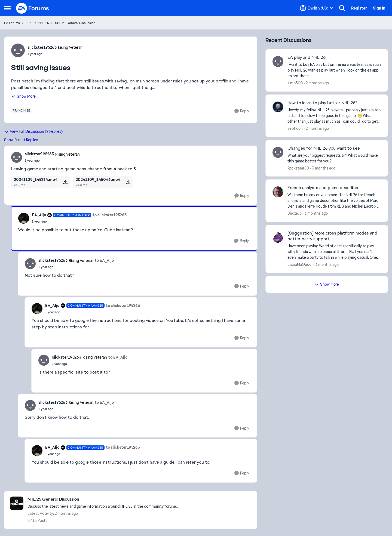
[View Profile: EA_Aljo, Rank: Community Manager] (24, 218)
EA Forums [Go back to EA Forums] (12, 23)
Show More (23, 96)
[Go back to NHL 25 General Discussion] (103, 499)
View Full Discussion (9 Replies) (33, 131)
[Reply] (242, 111)
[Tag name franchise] (21, 110)
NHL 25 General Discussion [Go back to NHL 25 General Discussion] (75, 23)
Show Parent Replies (21, 140)
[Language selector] (317, 8)
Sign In (379, 8)
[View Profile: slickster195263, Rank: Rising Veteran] (18, 50)
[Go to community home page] (33, 8)
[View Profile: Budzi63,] (278, 192)
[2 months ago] (316, 83)
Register (359, 8)
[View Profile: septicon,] (278, 107)
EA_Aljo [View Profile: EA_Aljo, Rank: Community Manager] (39, 215)
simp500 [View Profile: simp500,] (295, 83)
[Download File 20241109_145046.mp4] (128, 182)
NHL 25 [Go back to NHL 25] (44, 23)
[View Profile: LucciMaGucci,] (278, 237)
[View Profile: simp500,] (278, 61)
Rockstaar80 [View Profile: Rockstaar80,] (298, 168)
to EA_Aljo (104, 260)
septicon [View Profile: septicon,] (295, 128)
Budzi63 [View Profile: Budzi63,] (294, 213)
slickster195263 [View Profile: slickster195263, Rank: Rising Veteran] (42, 47)
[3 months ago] (323, 168)
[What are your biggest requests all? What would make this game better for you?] (334, 158)
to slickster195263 (110, 215)
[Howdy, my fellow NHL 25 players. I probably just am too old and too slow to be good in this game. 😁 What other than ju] (334, 116)
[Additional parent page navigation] (29, 23)
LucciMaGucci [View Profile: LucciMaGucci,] (300, 264)
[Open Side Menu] (7, 8)
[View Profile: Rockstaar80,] (278, 152)
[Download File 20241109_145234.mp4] (65, 182)
